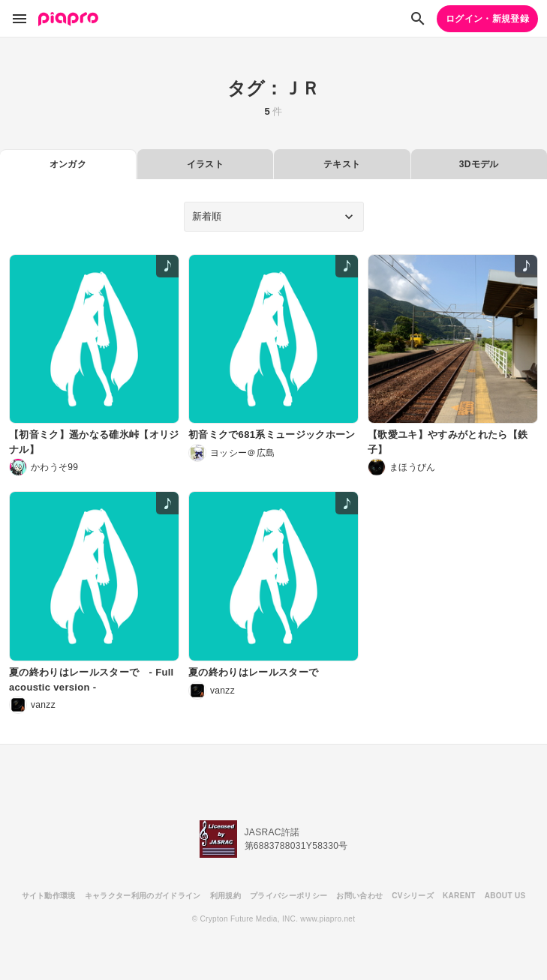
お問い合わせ (359, 896)
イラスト (205, 164)
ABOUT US (505, 896)
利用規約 (225, 896)
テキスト (342, 164)
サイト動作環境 (49, 896)
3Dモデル (479, 164)
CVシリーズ (413, 896)
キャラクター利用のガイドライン (143, 896)
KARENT (459, 896)
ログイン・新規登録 (487, 19)
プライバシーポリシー (289, 896)
